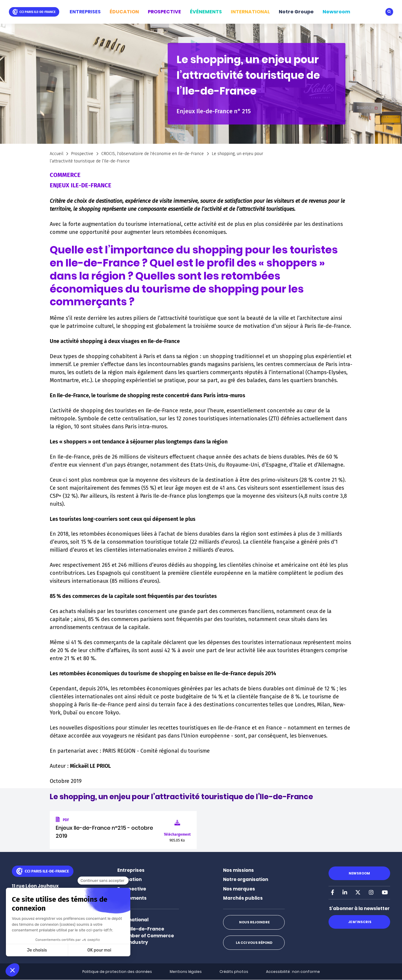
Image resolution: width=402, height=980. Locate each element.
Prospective (82, 154)
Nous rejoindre (254, 922)
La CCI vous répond (254, 943)
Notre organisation (246, 879)
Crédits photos (234, 972)
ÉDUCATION (124, 12)
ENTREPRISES (85, 12)
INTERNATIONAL (250, 12)
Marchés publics (243, 898)
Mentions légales (186, 972)
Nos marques (239, 889)
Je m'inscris (359, 922)
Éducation (129, 879)
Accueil (57, 154)
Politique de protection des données (117, 972)
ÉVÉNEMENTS (206, 12)
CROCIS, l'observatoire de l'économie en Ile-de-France (153, 154)
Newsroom (336, 12)
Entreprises (131, 870)
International (133, 920)
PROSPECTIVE (164, 12)
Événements (132, 898)
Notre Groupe (296, 12)
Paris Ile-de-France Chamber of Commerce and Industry (146, 936)
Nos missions (238, 870)
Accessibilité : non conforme (293, 972)
